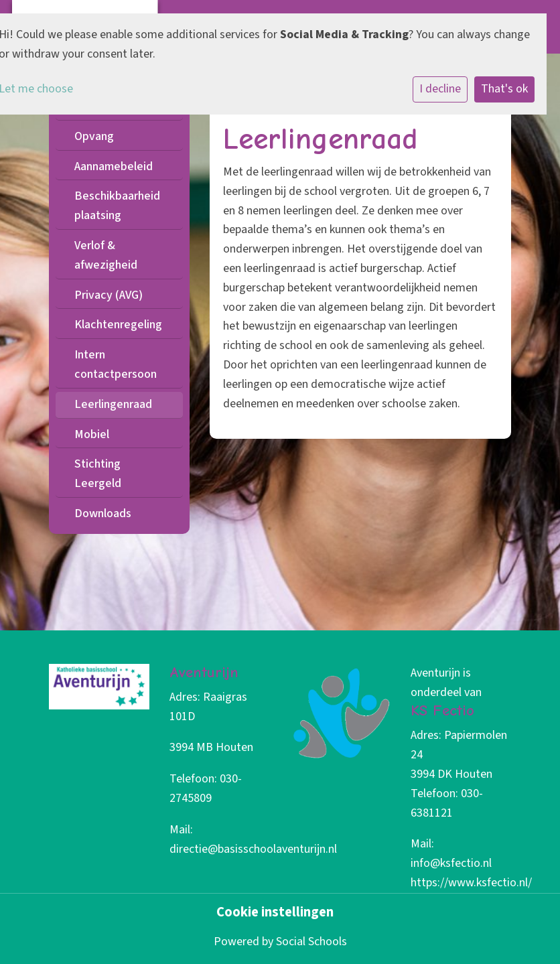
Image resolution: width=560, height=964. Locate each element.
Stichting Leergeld (98, 474)
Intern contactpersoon (116, 364)
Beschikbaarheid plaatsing (117, 206)
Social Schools (311, 942)
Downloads (103, 513)
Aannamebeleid (114, 166)
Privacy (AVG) (109, 295)
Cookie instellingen (275, 913)
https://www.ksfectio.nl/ (471, 883)
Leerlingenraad (113, 404)
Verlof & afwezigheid (106, 255)
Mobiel (92, 434)
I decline (440, 89)
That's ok (504, 89)
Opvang (94, 136)
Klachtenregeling (118, 325)
